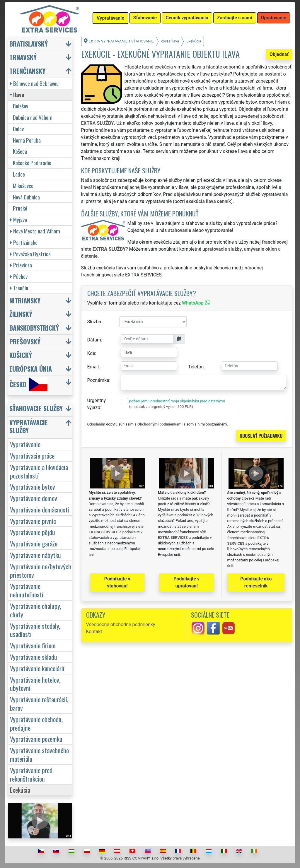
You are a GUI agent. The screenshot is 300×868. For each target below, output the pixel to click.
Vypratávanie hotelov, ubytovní (35, 684)
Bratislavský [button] (29, 43)
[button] (41, 410)
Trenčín (19, 288)
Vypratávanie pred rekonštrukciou (31, 774)
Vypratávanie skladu (34, 657)
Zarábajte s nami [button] (235, 18)
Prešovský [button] (25, 341)
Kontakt (94, 632)
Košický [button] (21, 355)
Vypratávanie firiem (33, 645)
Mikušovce (23, 186)
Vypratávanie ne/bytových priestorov (41, 570)
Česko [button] (28, 384)
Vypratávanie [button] (110, 18)
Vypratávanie (25, 444)
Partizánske (24, 242)
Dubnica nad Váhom (33, 117)
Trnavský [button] (23, 57)
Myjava (18, 219)
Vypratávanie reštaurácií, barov (39, 703)
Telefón (196, 367)
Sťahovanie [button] (145, 18)
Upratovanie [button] (274, 18)
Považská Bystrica (30, 254)
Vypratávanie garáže (34, 543)
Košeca (20, 151)
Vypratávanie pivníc (33, 521)
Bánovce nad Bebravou (34, 83)
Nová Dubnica (26, 197)
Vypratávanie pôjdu (33, 532)
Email (93, 367)
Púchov (19, 276)
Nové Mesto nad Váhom (35, 231)
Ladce (19, 174)
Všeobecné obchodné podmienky (121, 624)
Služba (94, 322)
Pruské (20, 208)
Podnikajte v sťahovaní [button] (117, 582)
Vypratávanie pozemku (36, 739)
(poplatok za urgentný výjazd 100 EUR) (161, 407)
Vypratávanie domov (34, 498)
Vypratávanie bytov (33, 487)
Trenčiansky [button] (27, 71)
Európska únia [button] (31, 369)
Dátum (94, 340)
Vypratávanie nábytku (35, 555)
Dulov (18, 129)
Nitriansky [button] (25, 300)
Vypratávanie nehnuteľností (27, 590)
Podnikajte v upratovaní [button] (186, 582)
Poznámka (98, 380)
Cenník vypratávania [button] (187, 18)
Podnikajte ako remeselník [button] (256, 582)
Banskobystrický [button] (34, 328)
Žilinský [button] (21, 314)
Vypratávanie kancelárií (37, 668)
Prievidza (21, 265)
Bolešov (21, 106)
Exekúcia (20, 790)
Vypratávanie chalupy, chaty (35, 610)
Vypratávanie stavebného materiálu (39, 754)
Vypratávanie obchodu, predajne (36, 723)
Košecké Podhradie (32, 163)
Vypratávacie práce (32, 456)
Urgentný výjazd (97, 404)
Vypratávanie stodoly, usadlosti (35, 630)
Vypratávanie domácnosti (40, 509)
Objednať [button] (279, 54)
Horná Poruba (27, 140)
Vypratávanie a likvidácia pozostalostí (39, 471)
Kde (91, 353)
